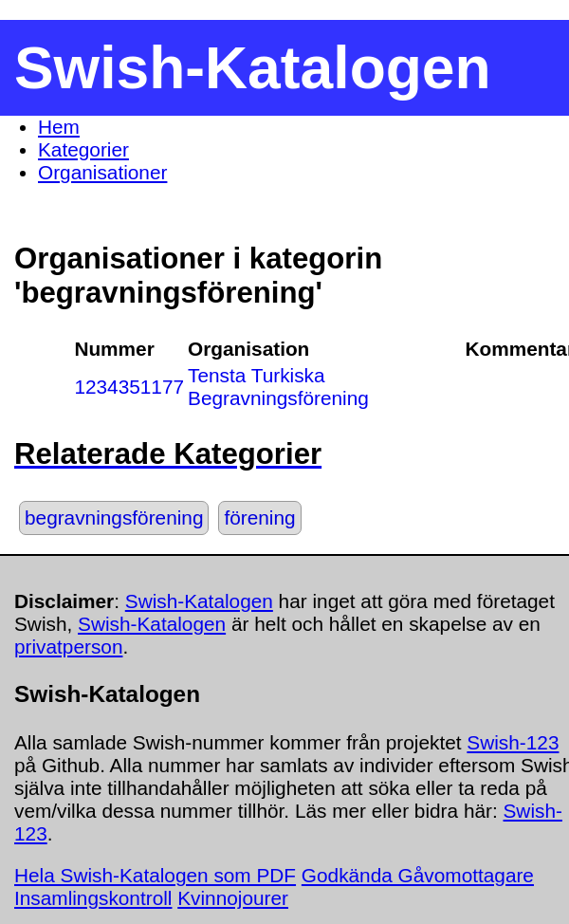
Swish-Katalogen (199, 601)
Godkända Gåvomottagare (418, 875)
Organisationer (102, 172)
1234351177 (129, 387)
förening (259, 517)
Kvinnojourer (233, 898)
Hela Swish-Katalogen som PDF (155, 875)
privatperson (68, 647)
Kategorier (83, 149)
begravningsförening (114, 517)
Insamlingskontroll (93, 898)
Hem (59, 127)
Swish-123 (513, 742)
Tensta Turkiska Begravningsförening (278, 387)
